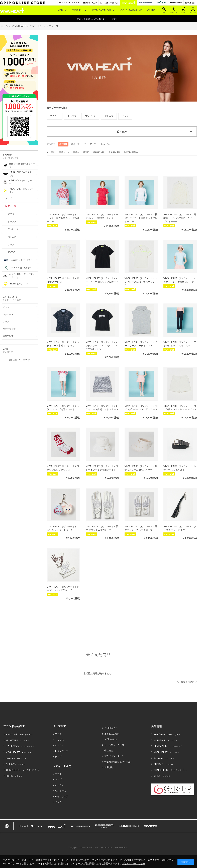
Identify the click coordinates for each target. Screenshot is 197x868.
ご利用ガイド (111, 728)
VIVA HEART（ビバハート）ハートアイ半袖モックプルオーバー (102, 282)
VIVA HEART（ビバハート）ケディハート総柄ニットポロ (102, 216)
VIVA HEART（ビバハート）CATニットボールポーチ (62, 528)
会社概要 (109, 750)
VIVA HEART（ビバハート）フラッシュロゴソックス (63, 468)
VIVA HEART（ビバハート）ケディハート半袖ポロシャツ (63, 344)
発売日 (86, 152)
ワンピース (61, 791)
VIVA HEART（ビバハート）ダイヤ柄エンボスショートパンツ (180, 408)
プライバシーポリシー (115, 756)
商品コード (64, 152)
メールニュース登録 (114, 745)
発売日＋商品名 (131, 152)
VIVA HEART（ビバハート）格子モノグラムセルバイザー (141, 468)
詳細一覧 (75, 144)
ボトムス (59, 745)
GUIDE (151, 10)
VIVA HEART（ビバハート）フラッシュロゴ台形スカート (63, 408)
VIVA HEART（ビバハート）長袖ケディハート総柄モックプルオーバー (141, 218)
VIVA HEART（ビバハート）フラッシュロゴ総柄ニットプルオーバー (63, 218)
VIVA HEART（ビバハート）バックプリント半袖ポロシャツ (180, 280)
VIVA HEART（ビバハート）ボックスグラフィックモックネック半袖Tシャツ (102, 345)
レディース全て (62, 766)
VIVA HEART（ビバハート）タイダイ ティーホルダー (180, 528)
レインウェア (62, 751)
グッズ (58, 756)
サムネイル (105, 144)
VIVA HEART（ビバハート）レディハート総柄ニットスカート (102, 408)
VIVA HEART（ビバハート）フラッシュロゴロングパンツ (180, 344)
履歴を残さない (189, 682)
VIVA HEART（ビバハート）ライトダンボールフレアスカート (141, 408)
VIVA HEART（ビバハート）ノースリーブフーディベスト (141, 344)
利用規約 (109, 767)
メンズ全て (59, 726)
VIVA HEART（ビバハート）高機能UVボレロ (63, 280)
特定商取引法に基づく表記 (117, 762)
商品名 (76, 152)
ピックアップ (90, 144)
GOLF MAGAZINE (131, 10)
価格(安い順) (99, 152)
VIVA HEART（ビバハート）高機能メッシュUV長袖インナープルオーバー (180, 218)
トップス (59, 740)
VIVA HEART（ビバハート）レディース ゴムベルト (180, 468)
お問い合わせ (111, 739)
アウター (59, 734)
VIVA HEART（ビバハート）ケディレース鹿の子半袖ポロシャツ (141, 282)
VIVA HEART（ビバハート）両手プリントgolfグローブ (63, 588)
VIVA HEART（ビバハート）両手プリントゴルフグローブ (141, 528)
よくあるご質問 (112, 734)
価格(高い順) (114, 152)
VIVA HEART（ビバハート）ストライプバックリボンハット (102, 468)
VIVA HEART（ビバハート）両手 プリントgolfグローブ (102, 528)
